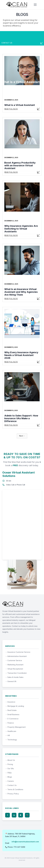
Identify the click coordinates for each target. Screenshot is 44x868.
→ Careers (10, 781)
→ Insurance (10, 702)
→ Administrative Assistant (16, 656)
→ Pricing (9, 764)
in (14, 815)
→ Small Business (12, 714)
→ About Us (10, 760)
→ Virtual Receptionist (14, 669)
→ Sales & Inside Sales (14, 677)
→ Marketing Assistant (14, 665)
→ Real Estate (11, 710)
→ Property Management (15, 727)
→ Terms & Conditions (14, 789)
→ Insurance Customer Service (18, 652)
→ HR (8, 735)
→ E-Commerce (12, 719)
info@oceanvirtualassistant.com (25, 842)
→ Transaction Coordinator (16, 673)
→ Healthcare (11, 731)
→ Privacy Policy (12, 794)
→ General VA (11, 681)
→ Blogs (9, 777)
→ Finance (9, 723)
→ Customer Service (14, 660)
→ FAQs (8, 773)
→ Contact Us (11, 785)
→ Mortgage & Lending (15, 706)
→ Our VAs (10, 768)
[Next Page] (22, 436)
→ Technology (11, 740)
